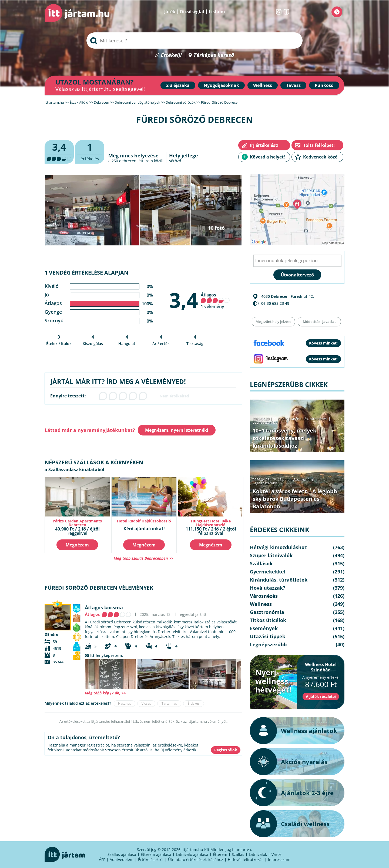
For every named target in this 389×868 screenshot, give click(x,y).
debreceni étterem (136, 161)
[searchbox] (194, 40)
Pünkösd (324, 85)
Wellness (263, 85)
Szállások (261, 563)
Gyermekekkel (268, 572)
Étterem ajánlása (156, 854)
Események (264, 628)
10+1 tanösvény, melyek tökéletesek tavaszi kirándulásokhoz (284, 438)
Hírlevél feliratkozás (246, 859)
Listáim (217, 12)
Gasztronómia (304, 479)
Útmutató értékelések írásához (196, 859)
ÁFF (102, 859)
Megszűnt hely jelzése (273, 322)
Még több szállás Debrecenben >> (143, 558)
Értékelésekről (151, 859)
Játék (170, 12)
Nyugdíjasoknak (221, 85)
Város (276, 854)
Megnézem (77, 545)
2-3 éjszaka (178, 85)
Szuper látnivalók (271, 555)
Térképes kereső (214, 55)
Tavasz (293, 85)
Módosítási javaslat (319, 322)
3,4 (184, 300)
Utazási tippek (268, 636)
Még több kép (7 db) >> (105, 693)
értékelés (90, 151)
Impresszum (279, 859)
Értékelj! (171, 55)
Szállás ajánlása (122, 854)
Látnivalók (258, 854)
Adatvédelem (122, 859)
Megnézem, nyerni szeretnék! (177, 430)
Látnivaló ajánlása (192, 854)
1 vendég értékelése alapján (86, 273)
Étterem (220, 854)
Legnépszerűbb (265, 422)
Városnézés (264, 596)
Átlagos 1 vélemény (215, 301)
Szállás (238, 854)
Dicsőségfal (192, 12)
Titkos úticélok (268, 620)
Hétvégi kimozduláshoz (278, 547)
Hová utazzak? (268, 588)
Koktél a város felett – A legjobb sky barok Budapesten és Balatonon (295, 499)
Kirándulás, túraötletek (309, 419)
